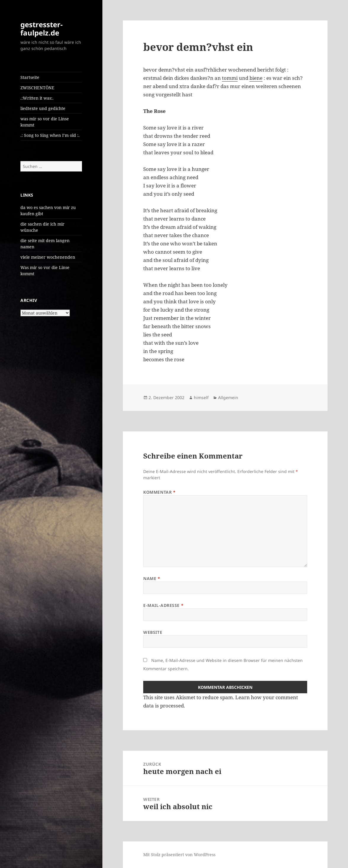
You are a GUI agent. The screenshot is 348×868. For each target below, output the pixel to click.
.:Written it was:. (37, 98)
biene (256, 78)
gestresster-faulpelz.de (42, 29)
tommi (230, 78)
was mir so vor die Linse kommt (45, 122)
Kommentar (159, 492)
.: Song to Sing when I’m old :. (50, 135)
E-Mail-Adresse (163, 605)
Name (152, 578)
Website (153, 632)
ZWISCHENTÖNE (37, 88)
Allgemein (228, 397)
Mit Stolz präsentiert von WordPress (179, 855)
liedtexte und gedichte (43, 108)
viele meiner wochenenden (48, 257)
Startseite (30, 77)
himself (201, 397)
